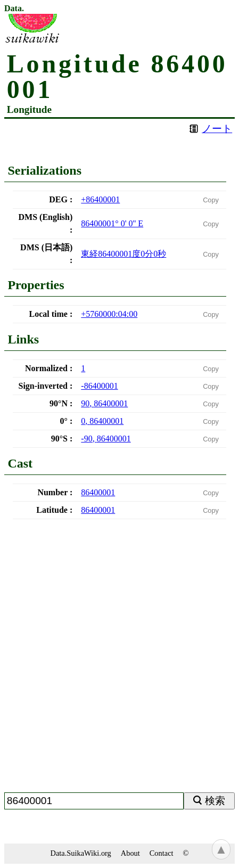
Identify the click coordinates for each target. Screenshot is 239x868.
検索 (215, 801)
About (130, 853)
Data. (14, 9)
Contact (162, 853)
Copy (211, 200)
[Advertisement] (119, 660)
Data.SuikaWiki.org (81, 853)
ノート (217, 129)
